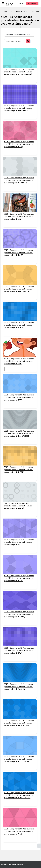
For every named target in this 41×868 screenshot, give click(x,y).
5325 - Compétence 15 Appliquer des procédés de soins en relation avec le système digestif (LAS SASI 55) (19, 433)
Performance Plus (12, 11)
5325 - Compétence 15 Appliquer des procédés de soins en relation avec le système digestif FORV (19, 325)
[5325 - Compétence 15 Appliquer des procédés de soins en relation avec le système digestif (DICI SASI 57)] (20, 275)
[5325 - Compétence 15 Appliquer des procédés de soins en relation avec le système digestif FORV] (20, 311)
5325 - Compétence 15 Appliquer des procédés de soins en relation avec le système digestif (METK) (19, 470)
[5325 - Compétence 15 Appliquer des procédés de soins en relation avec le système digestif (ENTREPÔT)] (20, 94)
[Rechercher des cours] (15, 41)
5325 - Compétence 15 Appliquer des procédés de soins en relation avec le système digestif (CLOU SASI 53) (19, 795)
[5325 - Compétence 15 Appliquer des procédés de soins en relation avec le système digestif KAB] (20, 347)
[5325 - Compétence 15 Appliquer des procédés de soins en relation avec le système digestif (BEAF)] (20, 564)
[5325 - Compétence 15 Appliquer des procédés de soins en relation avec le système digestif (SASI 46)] (20, 673)
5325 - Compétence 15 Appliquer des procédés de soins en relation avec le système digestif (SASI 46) (19, 687)
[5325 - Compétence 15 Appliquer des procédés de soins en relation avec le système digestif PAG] (20, 528)
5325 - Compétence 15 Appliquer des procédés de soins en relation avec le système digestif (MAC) (19, 397)
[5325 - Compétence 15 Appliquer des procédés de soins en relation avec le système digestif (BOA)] (20, 130)
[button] (21, 3)
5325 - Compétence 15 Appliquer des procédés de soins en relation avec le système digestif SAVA (19, 650)
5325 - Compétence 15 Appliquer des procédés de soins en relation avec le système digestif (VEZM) (19, 831)
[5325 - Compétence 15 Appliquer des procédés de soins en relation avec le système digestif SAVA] (20, 637)
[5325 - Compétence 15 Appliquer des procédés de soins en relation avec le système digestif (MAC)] (20, 383)
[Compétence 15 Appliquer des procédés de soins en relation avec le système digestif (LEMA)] (20, 492)
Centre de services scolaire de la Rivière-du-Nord (10, 3)
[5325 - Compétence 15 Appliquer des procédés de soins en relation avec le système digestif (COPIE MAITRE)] (20, 58)
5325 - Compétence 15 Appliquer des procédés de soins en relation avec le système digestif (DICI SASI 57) (19, 289)
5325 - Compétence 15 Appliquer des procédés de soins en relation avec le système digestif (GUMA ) (19, 614)
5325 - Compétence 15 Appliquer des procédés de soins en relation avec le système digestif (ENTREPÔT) (19, 108)
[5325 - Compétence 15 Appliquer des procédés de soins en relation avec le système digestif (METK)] (20, 456)
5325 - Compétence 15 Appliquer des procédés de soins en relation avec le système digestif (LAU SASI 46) (19, 723)
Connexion (32, 3)
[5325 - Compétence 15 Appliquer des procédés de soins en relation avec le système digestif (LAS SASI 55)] (20, 420)
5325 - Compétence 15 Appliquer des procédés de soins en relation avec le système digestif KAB (19, 361)
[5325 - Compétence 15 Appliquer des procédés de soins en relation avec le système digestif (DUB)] (20, 239)
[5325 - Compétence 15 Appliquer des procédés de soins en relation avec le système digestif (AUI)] (20, 203)
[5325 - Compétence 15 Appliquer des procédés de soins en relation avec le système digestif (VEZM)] (20, 818)
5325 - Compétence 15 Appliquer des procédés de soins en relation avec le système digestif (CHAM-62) (19, 180)
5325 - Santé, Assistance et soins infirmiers (20, 11)
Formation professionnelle (7, 11)
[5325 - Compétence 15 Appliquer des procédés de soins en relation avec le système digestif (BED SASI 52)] (20, 745)
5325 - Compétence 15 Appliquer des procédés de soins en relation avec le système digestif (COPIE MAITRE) (19, 72)
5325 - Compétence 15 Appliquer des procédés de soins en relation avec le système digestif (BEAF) (19, 578)
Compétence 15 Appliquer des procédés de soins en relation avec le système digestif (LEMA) (19, 506)
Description (20, 369)
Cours (1, 11)
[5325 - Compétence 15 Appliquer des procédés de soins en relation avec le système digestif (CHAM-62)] (20, 166)
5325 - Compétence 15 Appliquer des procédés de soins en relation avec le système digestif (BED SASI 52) (19, 759)
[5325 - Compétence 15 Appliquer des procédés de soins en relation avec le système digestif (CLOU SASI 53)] (20, 781)
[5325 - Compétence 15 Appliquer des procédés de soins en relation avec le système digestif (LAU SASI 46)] (20, 709)
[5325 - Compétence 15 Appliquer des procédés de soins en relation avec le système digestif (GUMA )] (20, 600)
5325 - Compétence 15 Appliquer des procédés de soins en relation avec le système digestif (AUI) (19, 216)
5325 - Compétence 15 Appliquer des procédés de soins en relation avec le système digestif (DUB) (19, 253)
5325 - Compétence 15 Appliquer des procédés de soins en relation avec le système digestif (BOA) (19, 144)
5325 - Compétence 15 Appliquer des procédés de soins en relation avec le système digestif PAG (19, 542)
